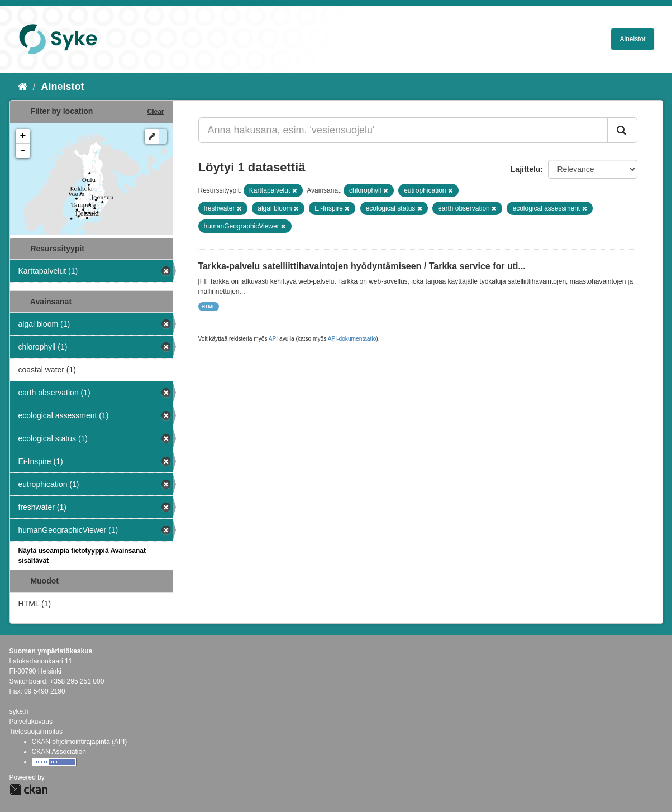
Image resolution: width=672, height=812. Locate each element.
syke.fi (19, 711)
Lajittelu (526, 169)
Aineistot (632, 39)
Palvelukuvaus (31, 722)
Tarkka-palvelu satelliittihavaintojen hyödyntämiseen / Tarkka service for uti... (362, 266)
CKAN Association (59, 752)
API (273, 339)
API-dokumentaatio (352, 339)
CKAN (28, 789)
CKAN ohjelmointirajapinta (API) (80, 742)
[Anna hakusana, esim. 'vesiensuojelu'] (403, 130)
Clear (155, 112)
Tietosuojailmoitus (36, 732)
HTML (209, 307)
